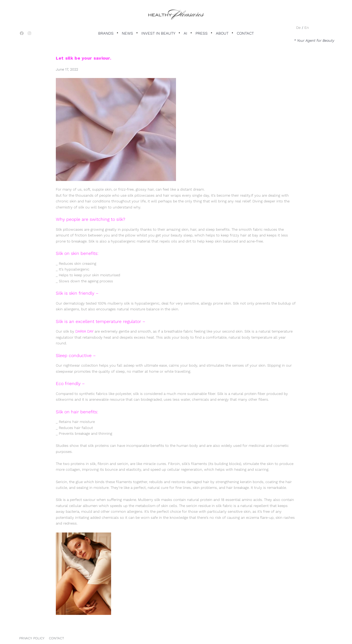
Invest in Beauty (158, 33)
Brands (106, 33)
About (222, 33)
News (127, 33)
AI (185, 33)
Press (202, 33)
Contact (245, 33)
